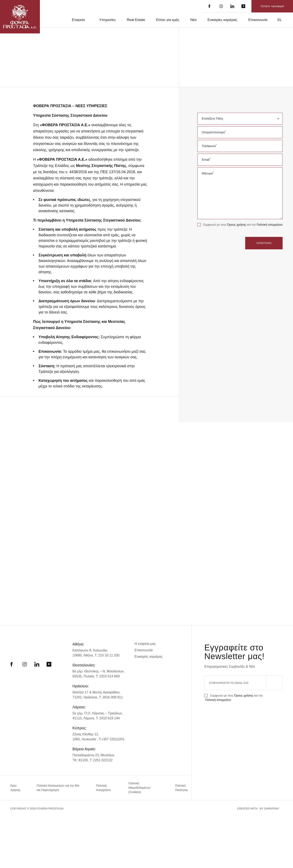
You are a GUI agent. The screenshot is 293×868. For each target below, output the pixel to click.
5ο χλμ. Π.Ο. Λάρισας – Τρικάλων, (98, 719)
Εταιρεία (74, 20)
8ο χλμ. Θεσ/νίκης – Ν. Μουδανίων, (99, 678)
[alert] (35, 813)
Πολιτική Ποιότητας (181, 794)
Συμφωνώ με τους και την (228, 227)
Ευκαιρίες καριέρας (221, 20)
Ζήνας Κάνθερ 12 (85, 740)
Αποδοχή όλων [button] (21, 849)
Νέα (191, 20)
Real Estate (133, 20)
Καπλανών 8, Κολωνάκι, (90, 657)
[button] (35, 858)
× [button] (61, 767)
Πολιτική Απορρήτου (103, 794)
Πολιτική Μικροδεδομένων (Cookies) (140, 794)
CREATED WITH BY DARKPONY (262, 859)
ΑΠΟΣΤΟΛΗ (264, 247)
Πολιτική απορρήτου (212, 229)
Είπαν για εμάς (165, 20)
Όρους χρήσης (239, 225)
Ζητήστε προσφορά (272, 6)
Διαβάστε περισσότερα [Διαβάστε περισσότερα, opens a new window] (41, 806)
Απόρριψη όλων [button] (49, 849)
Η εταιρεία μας (146, 650)
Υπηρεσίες (104, 20)
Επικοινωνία (258, 20)
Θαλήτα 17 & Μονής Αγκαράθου (96, 698)
